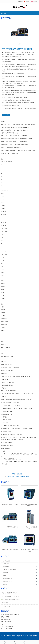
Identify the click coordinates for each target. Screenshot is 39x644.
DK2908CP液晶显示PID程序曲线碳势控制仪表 (18, 476)
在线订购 (6, 115)
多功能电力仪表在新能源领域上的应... (12, 600)
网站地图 (20, 637)
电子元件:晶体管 (6, 606)
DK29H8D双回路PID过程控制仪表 (15, 474)
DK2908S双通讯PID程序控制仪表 (10, 504)
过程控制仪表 (6, 564)
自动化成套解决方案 (8, 578)
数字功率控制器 (6, 561)
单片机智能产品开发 (8, 581)
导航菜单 (4, 13)
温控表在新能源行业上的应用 (9, 593)
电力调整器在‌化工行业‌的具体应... (10, 596)
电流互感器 (5, 603)
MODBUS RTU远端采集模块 (10, 570)
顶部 (24, 642)
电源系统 (5, 584)
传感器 (4, 576)
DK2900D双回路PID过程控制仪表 (10, 550)
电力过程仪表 (6, 567)
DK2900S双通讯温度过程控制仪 (10, 527)
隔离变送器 (5, 573)
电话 (5, 642)
